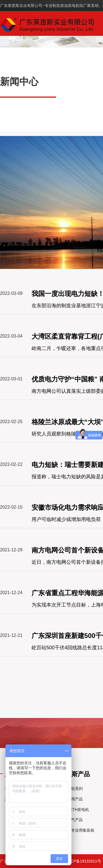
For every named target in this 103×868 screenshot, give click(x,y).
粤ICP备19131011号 (83, 861)
